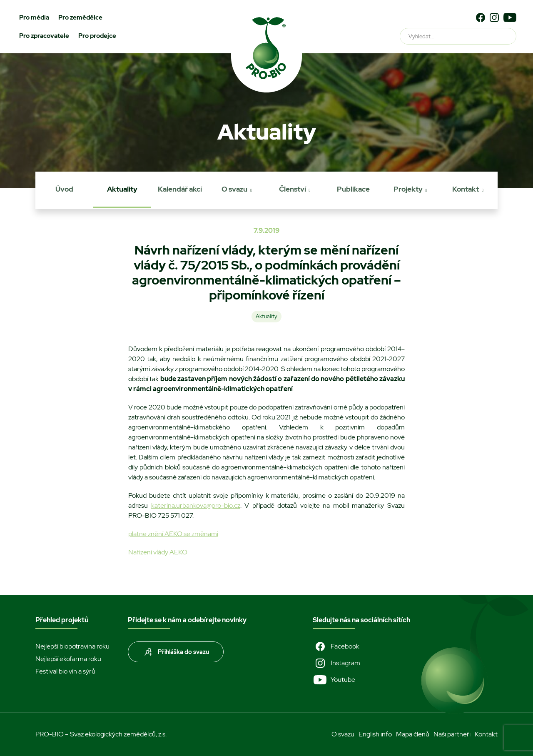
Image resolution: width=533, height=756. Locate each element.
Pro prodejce (97, 36)
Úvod (64, 189)
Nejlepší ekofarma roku (68, 659)
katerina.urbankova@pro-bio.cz (196, 505)
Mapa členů (413, 734)
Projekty (408, 189)
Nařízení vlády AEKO (158, 552)
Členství (293, 189)
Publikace (353, 189)
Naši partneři (452, 734)
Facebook (336, 646)
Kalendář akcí (180, 189)
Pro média (34, 17)
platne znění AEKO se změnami (173, 534)
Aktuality (122, 189)
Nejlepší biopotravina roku (72, 646)
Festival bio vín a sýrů (65, 671)
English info (375, 734)
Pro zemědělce (80, 17)
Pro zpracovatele (44, 36)
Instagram (336, 663)
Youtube (334, 680)
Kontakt (466, 189)
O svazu (234, 189)
